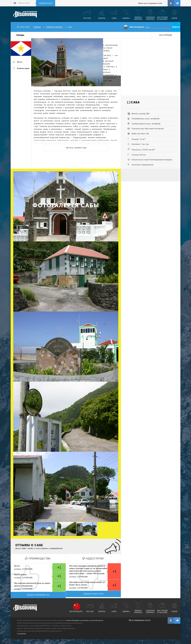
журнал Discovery (25, 608)
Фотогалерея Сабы (66, 205)
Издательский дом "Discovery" (25, 14)
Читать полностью (76, 148)
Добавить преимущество (38, 595)
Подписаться (46, 3)
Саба (70, 27)
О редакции (21, 634)
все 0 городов (166, 35)
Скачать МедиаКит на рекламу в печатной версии (84, 620)
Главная (37, 27)
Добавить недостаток (93, 594)
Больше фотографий (109, 497)
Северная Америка (54, 27)
